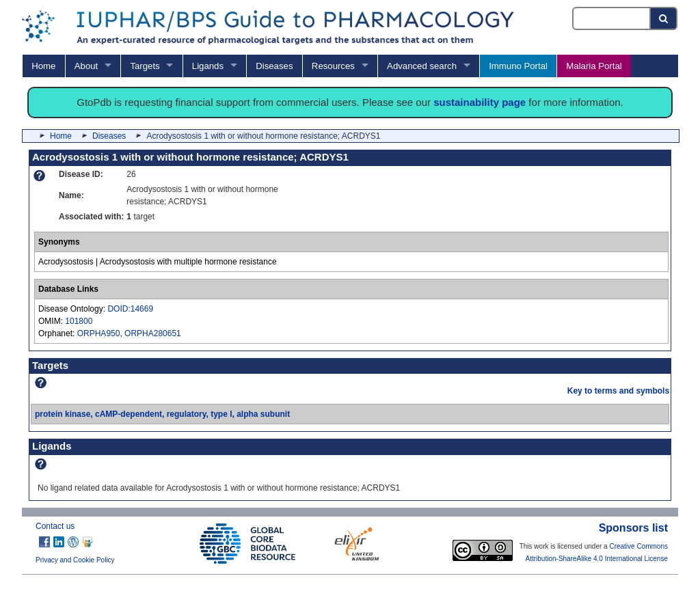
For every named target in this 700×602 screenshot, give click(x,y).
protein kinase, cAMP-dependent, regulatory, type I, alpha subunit (162, 414)
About (86, 66)
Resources (333, 66)
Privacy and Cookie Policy (75, 560)
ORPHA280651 (153, 333)
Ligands (208, 66)
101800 (79, 321)
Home (43, 66)
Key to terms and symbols (618, 391)
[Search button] (664, 18)
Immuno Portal (518, 66)
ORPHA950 (99, 333)
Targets (145, 66)
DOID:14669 (130, 309)
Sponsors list (633, 528)
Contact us (55, 526)
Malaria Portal (594, 66)
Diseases (274, 66)
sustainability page (480, 102)
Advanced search (422, 66)
